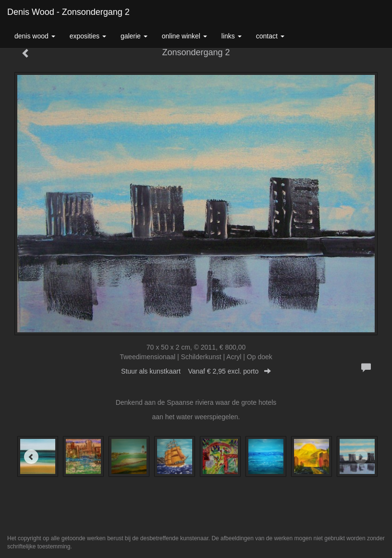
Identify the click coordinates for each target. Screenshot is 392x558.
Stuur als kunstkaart (196, 371)
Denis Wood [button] (35, 36)
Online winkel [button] (184, 36)
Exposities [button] (88, 36)
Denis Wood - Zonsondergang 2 (68, 12)
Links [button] (232, 36)
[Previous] (31, 457)
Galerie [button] (134, 36)
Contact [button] (270, 36)
